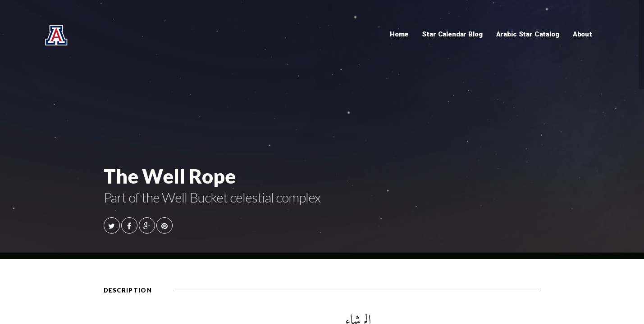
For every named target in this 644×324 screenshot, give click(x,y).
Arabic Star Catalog (528, 34)
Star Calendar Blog (452, 34)
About (582, 34)
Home (399, 34)
